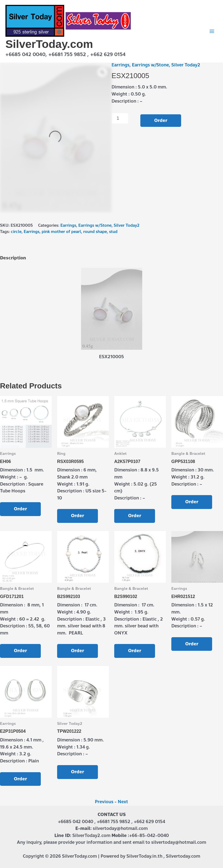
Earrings (120, 65)
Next (123, 802)
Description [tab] (13, 258)
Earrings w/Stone (150, 65)
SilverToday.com (49, 44)
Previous (104, 802)
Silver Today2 (186, 65)
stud (113, 232)
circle (16, 232)
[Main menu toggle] (212, 31)
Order (161, 120)
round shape (95, 232)
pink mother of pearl (61, 232)
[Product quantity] (120, 118)
